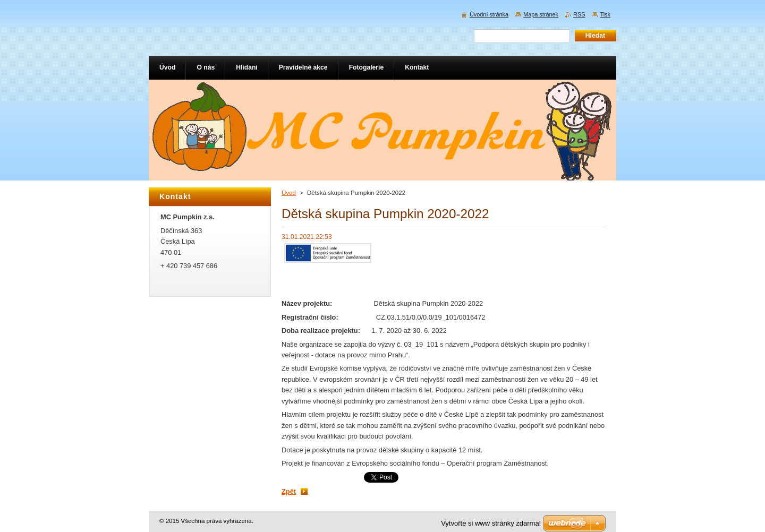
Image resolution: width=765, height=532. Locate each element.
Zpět (289, 491)
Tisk (605, 14)
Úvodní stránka (489, 14)
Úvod (289, 193)
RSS (579, 14)
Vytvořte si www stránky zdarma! (491, 523)
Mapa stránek (541, 14)
